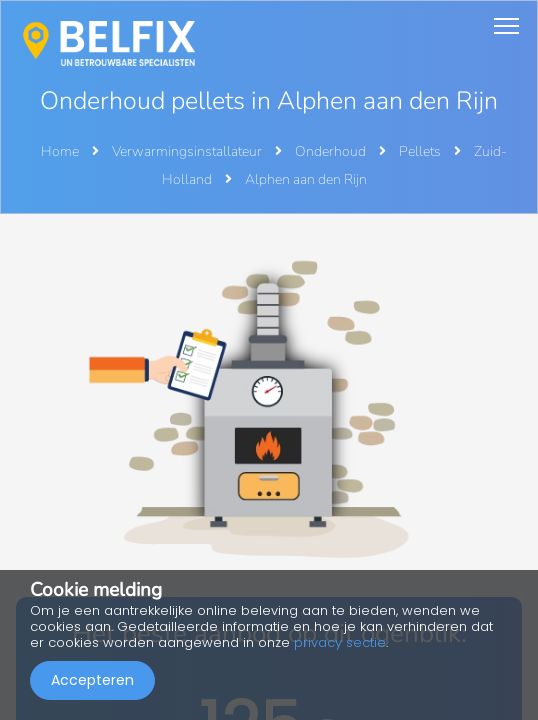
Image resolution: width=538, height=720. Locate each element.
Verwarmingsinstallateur (188, 151)
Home (60, 151)
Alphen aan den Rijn (306, 179)
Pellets (421, 151)
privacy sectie (340, 642)
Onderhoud (332, 151)
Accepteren (92, 680)
